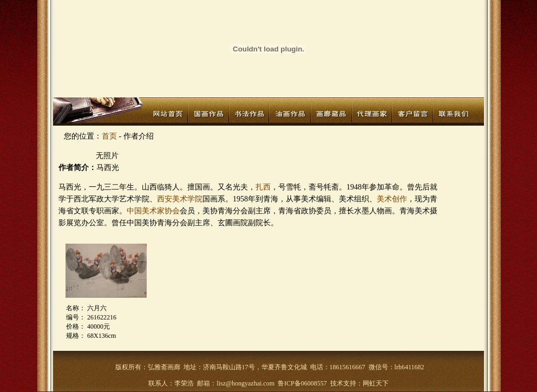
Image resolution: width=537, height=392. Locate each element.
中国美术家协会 (153, 211)
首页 (109, 136)
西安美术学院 (180, 199)
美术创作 (392, 199)
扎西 (263, 187)
